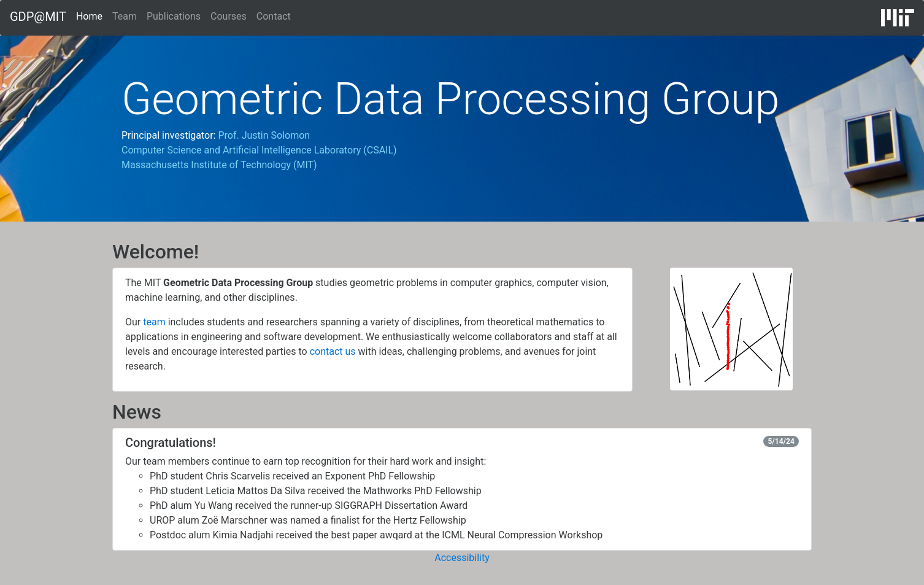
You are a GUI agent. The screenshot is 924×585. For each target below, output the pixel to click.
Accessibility (462, 558)
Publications (174, 16)
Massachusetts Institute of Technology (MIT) (219, 165)
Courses (229, 16)
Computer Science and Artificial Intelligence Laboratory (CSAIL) (259, 150)
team (154, 322)
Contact (274, 16)
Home (89, 15)
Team (125, 16)
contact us (333, 351)
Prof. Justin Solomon (264, 135)
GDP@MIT (38, 17)
